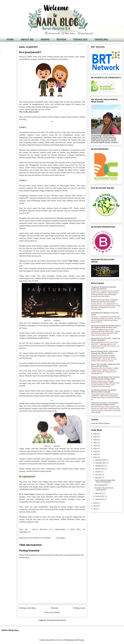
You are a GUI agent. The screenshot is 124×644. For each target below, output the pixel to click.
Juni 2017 (99, 475)
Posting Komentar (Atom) (57, 620)
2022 (95, 443)
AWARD (45, 39)
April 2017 (99, 478)
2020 (95, 449)
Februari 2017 (100, 496)
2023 (95, 440)
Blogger (81, 640)
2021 (95, 446)
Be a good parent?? (102, 485)
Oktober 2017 (100, 466)
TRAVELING (101, 39)
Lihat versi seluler (52, 612)
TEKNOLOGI (80, 39)
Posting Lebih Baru (27, 608)
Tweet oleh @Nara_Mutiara (100, 423)
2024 (95, 437)
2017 (95, 457)
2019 (95, 451)
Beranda (55, 608)
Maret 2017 (99, 493)
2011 (95, 509)
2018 (95, 454)
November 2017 (101, 463)
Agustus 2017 (100, 469)
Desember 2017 (101, 460)
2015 (95, 506)
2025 (95, 434)
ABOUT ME (27, 39)
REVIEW (61, 39)
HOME (10, 39)
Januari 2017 (100, 499)
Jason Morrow (58, 640)
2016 (95, 503)
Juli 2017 (98, 472)
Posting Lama (79, 608)
